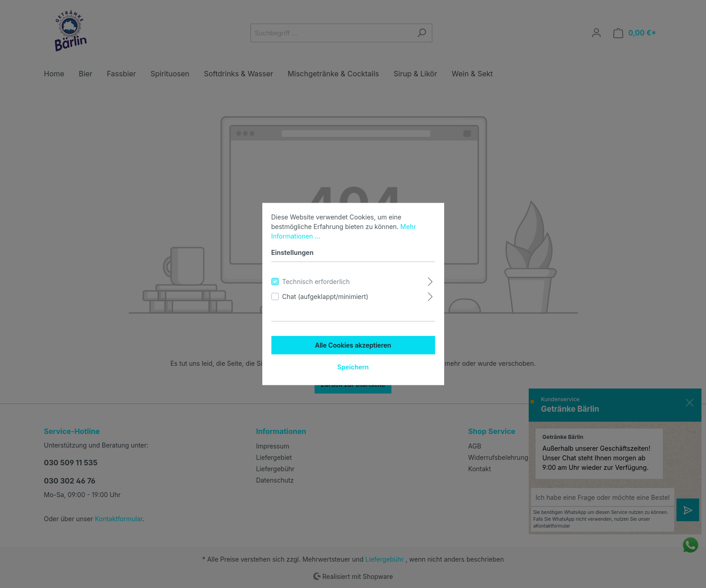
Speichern (353, 367)
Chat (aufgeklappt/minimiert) (325, 296)
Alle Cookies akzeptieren (353, 345)
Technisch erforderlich (316, 282)
